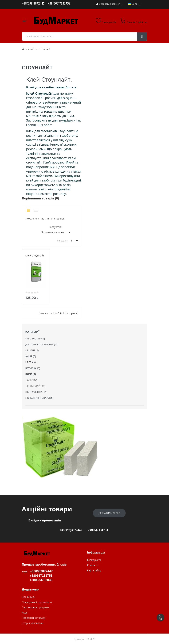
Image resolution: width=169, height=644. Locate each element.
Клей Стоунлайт (35, 255)
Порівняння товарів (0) (40, 198)
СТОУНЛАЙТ (45, 49)
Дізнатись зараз (109, 513)
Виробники (29, 597)
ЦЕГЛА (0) (31, 362)
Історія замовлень (33, 623)
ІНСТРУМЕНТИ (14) (36, 392)
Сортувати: (55, 227)
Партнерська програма (36, 607)
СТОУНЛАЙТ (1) (36, 386)
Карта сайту (94, 570)
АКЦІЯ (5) (31, 356)
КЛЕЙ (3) (31, 374)
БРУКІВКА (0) (33, 368)
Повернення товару (34, 618)
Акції (25, 613)
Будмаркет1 (94, 560)
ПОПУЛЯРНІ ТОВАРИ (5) (39, 398)
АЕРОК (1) (33, 380)
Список (36, 210)
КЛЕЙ (31, 49)
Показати (63, 240)
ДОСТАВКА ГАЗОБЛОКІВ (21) (42, 344)
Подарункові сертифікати (37, 602)
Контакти (93, 565)
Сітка (29, 210)
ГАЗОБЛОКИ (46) (35, 338)
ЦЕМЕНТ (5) (32, 350)
